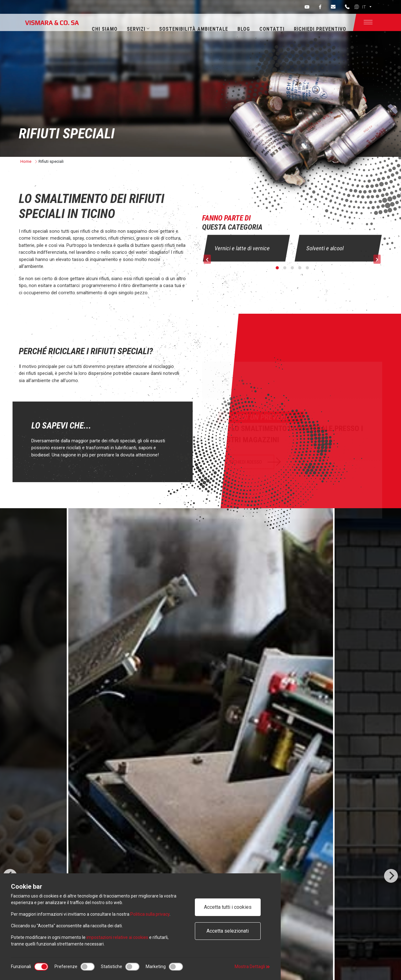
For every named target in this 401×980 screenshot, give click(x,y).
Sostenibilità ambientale (194, 29)
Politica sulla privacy (150, 914)
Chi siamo (105, 29)
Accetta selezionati (228, 931)
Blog (244, 29)
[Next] (391, 876)
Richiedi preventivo (320, 29)
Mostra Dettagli (252, 967)
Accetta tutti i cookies (228, 907)
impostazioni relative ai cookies (117, 937)
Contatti (272, 29)
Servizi (138, 29)
